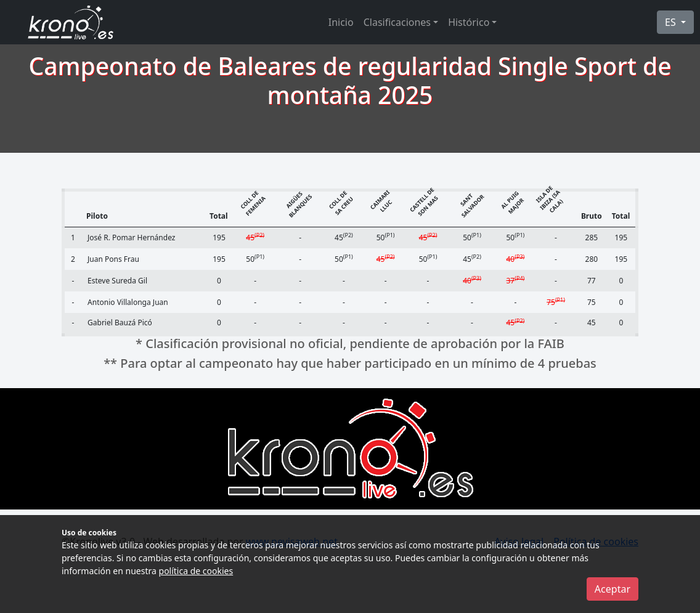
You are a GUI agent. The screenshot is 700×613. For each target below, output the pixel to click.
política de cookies (196, 571)
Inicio (341, 22)
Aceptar (612, 589)
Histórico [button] (469, 22)
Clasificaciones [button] (397, 22)
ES (672, 22)
